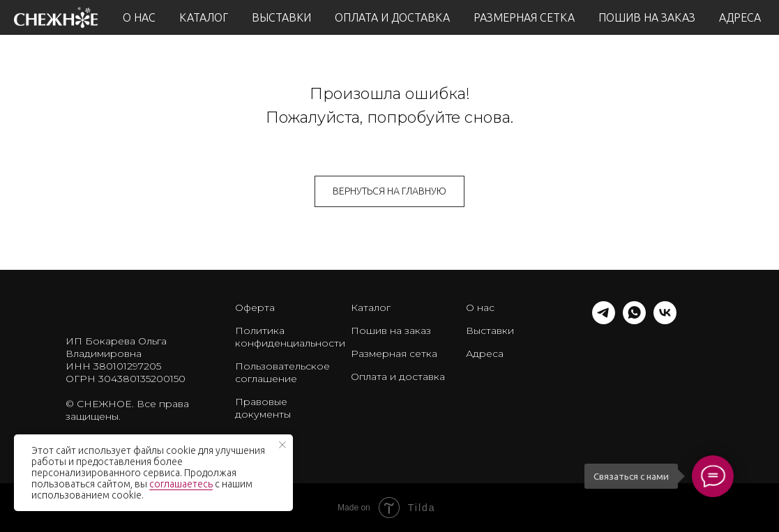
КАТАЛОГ (204, 17)
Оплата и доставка (398, 377)
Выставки (490, 330)
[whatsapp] (634, 320)
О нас (480, 307)
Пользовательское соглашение (282, 372)
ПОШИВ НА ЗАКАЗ (647, 17)
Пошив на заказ (391, 330)
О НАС (139, 17)
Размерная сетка (394, 354)
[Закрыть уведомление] (282, 445)
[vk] (665, 320)
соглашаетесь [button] (181, 484)
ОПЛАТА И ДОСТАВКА (392, 17)
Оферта (255, 307)
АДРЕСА (740, 17)
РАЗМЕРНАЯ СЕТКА (524, 17)
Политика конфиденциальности (290, 337)
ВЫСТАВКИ (281, 17)
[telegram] (604, 320)
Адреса (485, 354)
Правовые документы (263, 408)
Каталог (371, 307)
